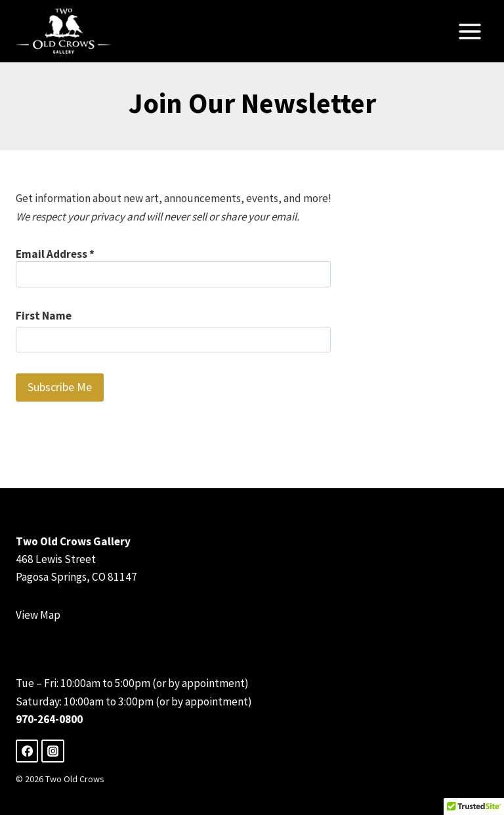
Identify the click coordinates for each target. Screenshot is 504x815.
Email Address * (173, 267)
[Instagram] (52, 751)
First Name (44, 316)
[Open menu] (470, 31)
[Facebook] (27, 751)
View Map (38, 615)
